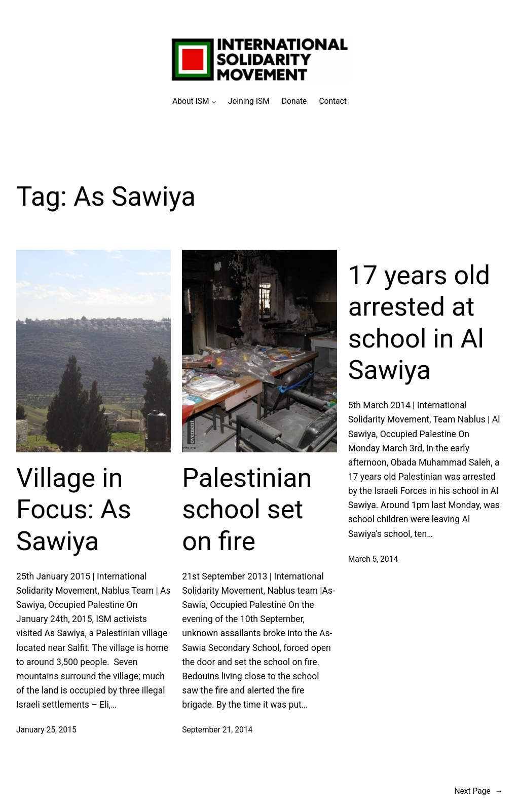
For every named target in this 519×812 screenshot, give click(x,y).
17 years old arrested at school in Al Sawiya (419, 323)
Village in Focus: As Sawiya (74, 510)
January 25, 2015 (46, 730)
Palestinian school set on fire (247, 510)
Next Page (478, 791)
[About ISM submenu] (194, 102)
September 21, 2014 (217, 730)
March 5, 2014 (373, 559)
